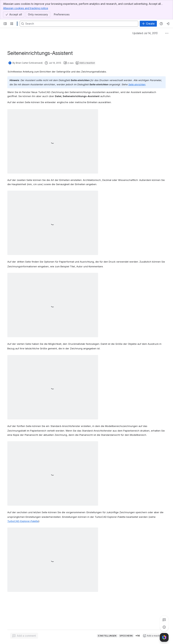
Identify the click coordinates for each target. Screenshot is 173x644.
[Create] (148, 24)
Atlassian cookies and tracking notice (26, 8)
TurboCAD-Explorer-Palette (23, 521)
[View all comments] (164, 620)
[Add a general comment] (24, 636)
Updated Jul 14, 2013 (145, 33)
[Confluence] (17, 24)
